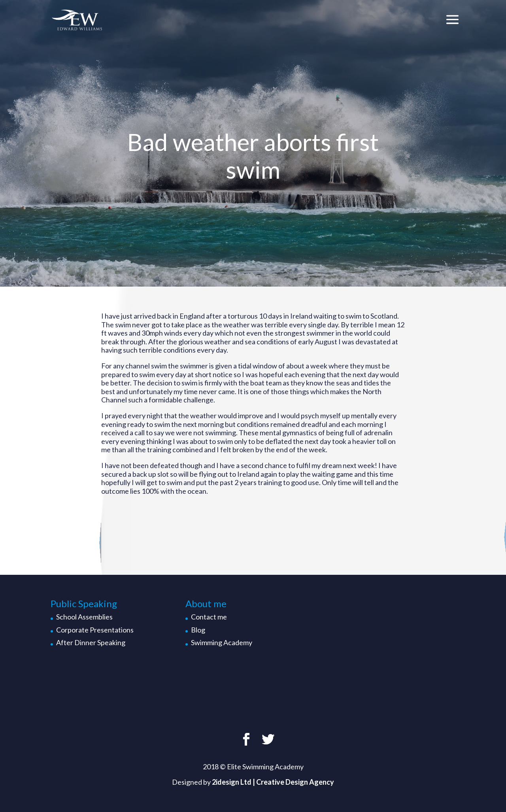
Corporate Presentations (95, 630)
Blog (198, 630)
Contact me (209, 617)
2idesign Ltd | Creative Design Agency (273, 782)
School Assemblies (84, 617)
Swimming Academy (222, 642)
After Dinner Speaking (91, 642)
